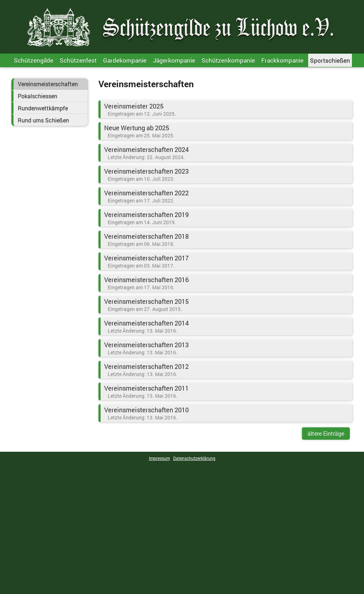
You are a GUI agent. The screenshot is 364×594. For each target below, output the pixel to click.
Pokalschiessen (38, 96)
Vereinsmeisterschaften (48, 84)
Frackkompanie (282, 60)
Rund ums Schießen (43, 120)
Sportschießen (330, 60)
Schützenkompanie (228, 60)
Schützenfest (78, 60)
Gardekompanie (125, 60)
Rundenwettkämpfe (43, 108)
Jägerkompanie (174, 60)
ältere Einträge (326, 433)
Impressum (159, 458)
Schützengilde (34, 60)
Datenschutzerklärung (194, 458)
